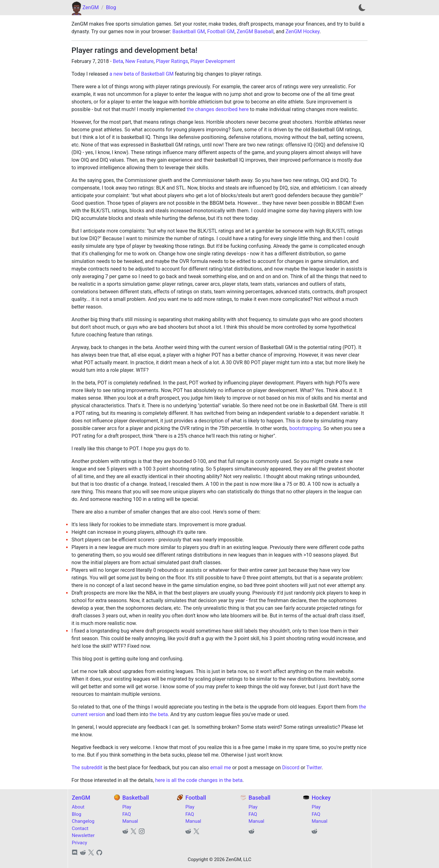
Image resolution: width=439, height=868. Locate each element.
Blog (111, 7)
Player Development (213, 61)
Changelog (83, 821)
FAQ (127, 814)
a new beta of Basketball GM (142, 74)
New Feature (139, 61)
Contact (80, 828)
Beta (118, 61)
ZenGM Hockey (303, 31)
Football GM (221, 31)
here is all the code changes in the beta (199, 780)
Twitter (314, 768)
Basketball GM (189, 31)
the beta (159, 714)
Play (127, 807)
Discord (291, 768)
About (78, 807)
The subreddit (87, 768)
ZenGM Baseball (255, 31)
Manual (130, 821)
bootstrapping (305, 428)
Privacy (79, 843)
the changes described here (218, 109)
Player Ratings (172, 61)
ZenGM (91, 7)
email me (221, 768)
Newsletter (83, 835)
